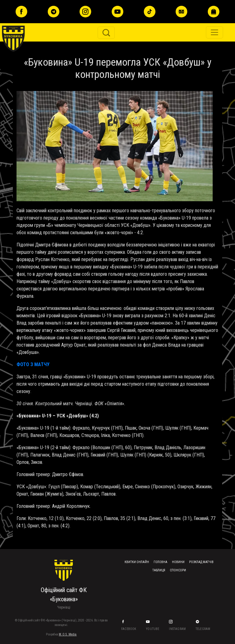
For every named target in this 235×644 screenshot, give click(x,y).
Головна (160, 562)
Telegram (203, 629)
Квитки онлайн (137, 562)
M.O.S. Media (68, 634)
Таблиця (159, 570)
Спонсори (178, 570)
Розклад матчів (201, 562)
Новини (178, 562)
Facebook (129, 629)
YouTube (153, 629)
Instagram (178, 629)
